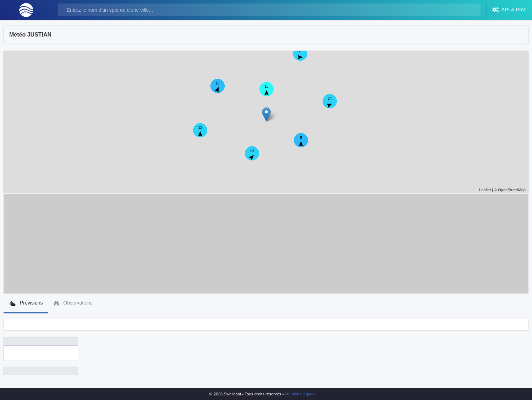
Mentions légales (300, 394)
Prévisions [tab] (26, 303)
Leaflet (485, 190)
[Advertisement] (266, 244)
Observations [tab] (73, 303)
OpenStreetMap (512, 190)
